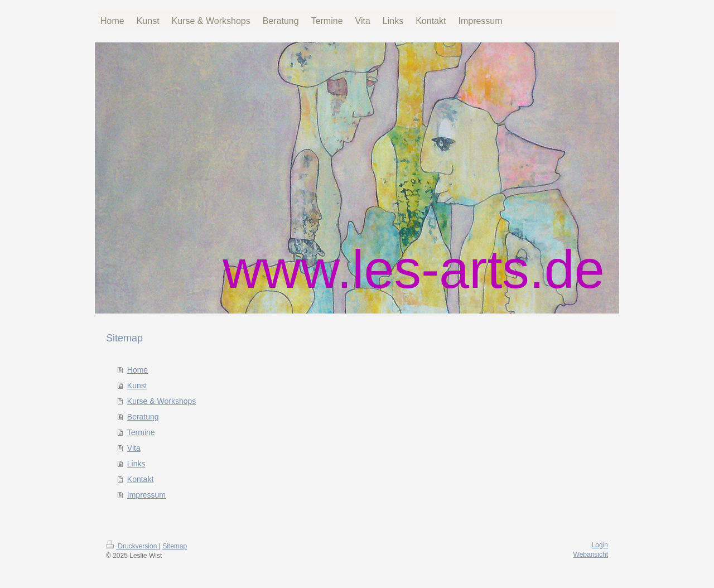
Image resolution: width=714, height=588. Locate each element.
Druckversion (132, 546)
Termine (141, 432)
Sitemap (175, 546)
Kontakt (140, 479)
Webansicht (591, 555)
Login (600, 545)
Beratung (143, 417)
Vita (134, 448)
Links (136, 464)
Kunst (137, 385)
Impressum (146, 495)
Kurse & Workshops (161, 401)
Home (138, 370)
